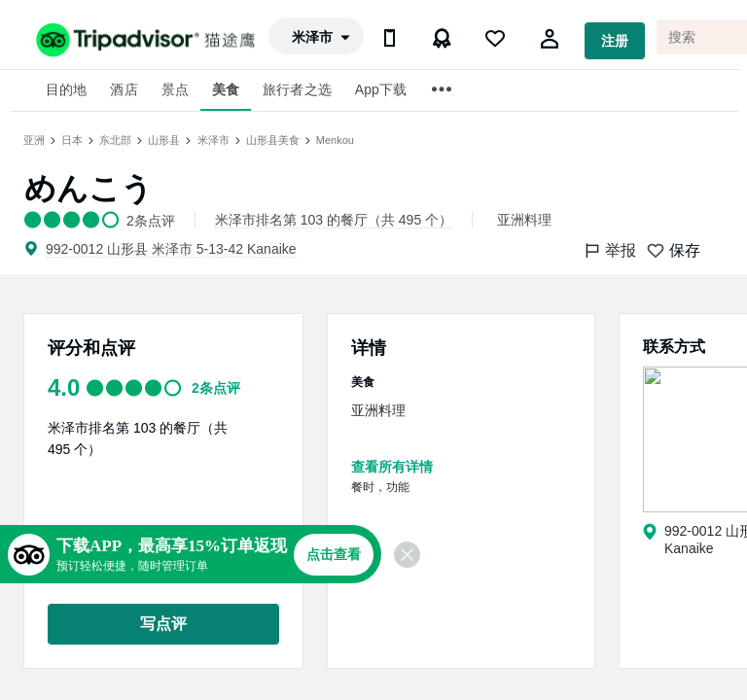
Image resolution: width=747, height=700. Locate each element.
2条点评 (216, 388)
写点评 (163, 624)
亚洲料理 (524, 220)
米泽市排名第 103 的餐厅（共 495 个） (334, 220)
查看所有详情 (392, 467)
